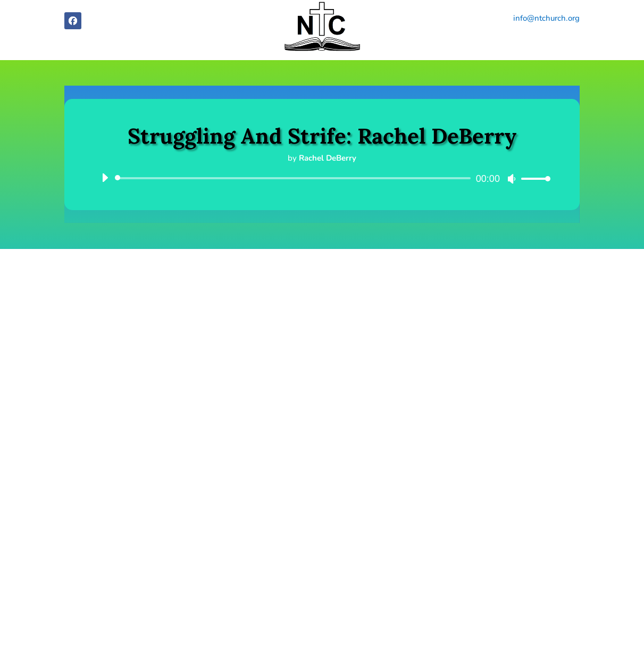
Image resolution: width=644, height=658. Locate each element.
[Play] (105, 178)
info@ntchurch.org (546, 18)
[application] (322, 178)
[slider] (295, 178)
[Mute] (512, 179)
